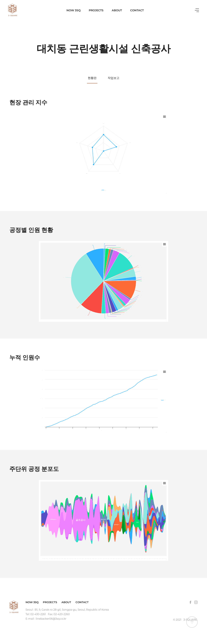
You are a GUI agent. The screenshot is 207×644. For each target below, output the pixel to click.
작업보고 (114, 78)
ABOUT (117, 10)
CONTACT (137, 10)
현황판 (92, 78)
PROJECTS (96, 10)
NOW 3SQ (74, 10)
